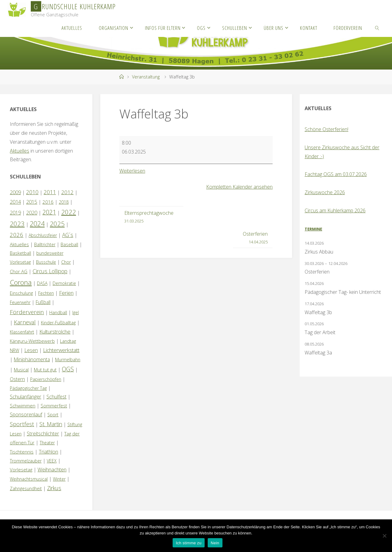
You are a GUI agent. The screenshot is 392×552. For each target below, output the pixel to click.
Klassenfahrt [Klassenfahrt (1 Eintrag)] (22, 332)
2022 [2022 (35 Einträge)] (69, 212)
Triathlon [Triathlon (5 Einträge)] (48, 452)
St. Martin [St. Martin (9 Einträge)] (51, 424)
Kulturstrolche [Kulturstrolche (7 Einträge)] (55, 332)
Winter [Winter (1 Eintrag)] (59, 479)
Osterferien (255, 238)
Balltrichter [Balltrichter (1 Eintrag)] (45, 244)
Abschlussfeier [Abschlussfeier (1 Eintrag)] (43, 235)
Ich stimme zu (188, 543)
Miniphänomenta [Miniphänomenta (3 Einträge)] (32, 359)
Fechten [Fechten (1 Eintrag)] (46, 293)
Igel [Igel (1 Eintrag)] (76, 312)
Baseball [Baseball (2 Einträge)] (69, 244)
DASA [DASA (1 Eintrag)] (42, 283)
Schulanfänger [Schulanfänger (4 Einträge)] (26, 397)
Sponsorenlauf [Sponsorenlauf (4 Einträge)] (26, 414)
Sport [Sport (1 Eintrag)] (53, 415)
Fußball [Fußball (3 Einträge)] (43, 302)
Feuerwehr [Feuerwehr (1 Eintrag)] (20, 302)
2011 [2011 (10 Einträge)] (50, 192)
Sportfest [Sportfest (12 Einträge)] (22, 424)
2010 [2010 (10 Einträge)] (32, 192)
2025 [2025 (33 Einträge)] (57, 224)
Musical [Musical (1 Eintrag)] (21, 370)
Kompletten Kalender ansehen (239, 187)
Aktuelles (20, 151)
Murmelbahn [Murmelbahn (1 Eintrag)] (68, 360)
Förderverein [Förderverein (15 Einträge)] (27, 312)
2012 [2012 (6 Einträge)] (67, 192)
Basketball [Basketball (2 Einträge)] (20, 253)
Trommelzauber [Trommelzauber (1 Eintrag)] (26, 461)
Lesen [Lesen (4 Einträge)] (31, 350)
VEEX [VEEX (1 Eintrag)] (52, 461)
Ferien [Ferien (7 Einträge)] (66, 293)
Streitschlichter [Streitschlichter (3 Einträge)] (43, 434)
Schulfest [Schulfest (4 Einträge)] (56, 397)
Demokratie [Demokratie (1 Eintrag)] (64, 283)
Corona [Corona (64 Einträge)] (21, 282)
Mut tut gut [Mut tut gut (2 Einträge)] (45, 370)
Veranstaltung (146, 77)
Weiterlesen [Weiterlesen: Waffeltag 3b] (132, 171)
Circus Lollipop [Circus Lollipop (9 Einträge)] (50, 271)
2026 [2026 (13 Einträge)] (17, 235)
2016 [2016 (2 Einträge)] (48, 202)
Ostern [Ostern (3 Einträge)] (17, 379)
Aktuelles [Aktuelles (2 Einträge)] (19, 244)
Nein (215, 543)
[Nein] (384, 536)
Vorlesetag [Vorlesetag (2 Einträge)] (21, 470)
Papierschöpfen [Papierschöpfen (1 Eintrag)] (46, 379)
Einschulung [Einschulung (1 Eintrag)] (21, 293)
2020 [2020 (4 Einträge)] (32, 213)
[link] (377, 28)
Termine (313, 229)
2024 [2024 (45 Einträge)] (37, 224)
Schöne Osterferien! (326, 129)
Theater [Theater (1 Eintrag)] (47, 443)
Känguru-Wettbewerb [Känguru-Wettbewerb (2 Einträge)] (32, 341)
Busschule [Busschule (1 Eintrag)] (46, 262)
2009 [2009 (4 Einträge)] (15, 192)
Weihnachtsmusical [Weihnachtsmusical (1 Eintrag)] (29, 479)
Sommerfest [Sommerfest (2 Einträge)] (54, 406)
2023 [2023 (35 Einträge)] (17, 224)
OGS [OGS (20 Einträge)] (68, 369)
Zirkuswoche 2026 (325, 192)
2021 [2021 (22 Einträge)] (49, 212)
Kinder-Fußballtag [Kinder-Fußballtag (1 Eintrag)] (58, 323)
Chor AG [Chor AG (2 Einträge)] (19, 271)
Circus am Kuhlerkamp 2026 (335, 210)
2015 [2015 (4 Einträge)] (32, 202)
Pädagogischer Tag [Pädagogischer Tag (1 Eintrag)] (28, 388)
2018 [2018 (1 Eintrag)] (64, 202)
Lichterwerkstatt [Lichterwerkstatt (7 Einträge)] (61, 350)
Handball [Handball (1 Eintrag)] (58, 312)
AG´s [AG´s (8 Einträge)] (68, 235)
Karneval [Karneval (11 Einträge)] (25, 322)
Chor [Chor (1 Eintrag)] (66, 262)
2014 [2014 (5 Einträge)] (15, 202)
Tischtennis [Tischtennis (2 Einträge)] (22, 452)
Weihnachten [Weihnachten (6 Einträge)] (52, 469)
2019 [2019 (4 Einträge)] (15, 213)
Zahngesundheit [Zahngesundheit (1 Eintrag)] (26, 488)
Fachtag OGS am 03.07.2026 (336, 174)
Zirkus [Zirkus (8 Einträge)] (54, 488)
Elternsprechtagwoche (149, 217)
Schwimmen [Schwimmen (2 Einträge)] (23, 406)
